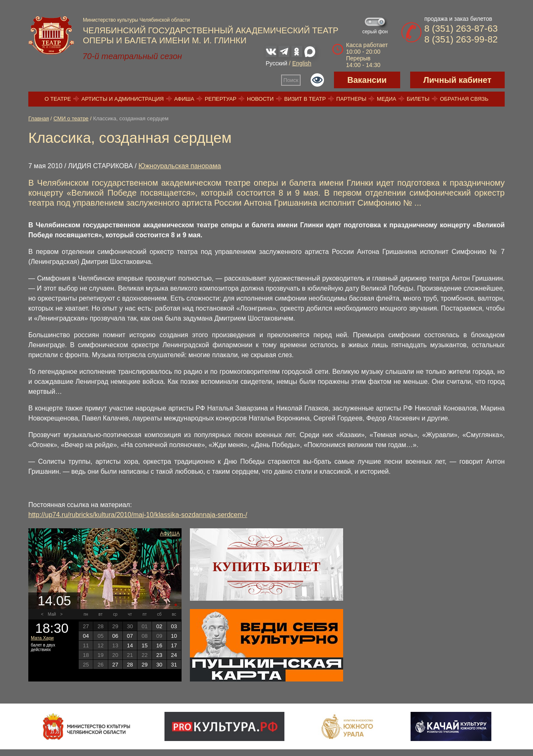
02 (159, 626)
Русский (276, 63)
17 (174, 645)
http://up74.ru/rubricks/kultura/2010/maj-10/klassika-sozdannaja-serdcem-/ (138, 515)
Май (52, 614)
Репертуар (221, 99)
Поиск (291, 80)
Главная (39, 118)
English (302, 63)
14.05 (54, 601)
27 (115, 665)
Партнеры (351, 99)
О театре (58, 99)
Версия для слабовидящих (317, 80)
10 (174, 636)
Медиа (386, 99)
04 (86, 636)
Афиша (184, 99)
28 (130, 665)
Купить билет (267, 567)
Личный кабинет (457, 80)
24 (174, 655)
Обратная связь (464, 99)
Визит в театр (305, 99)
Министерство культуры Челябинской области (136, 20)
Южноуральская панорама (179, 166)
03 (174, 626)
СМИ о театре (71, 118)
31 (174, 665)
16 (159, 645)
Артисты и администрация (123, 99)
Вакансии (367, 80)
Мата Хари (42, 638)
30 (159, 665)
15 (144, 645)
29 (144, 665)
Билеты (418, 99)
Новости (260, 99)
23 (159, 655)
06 (115, 636)
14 (130, 645)
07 (130, 636)
